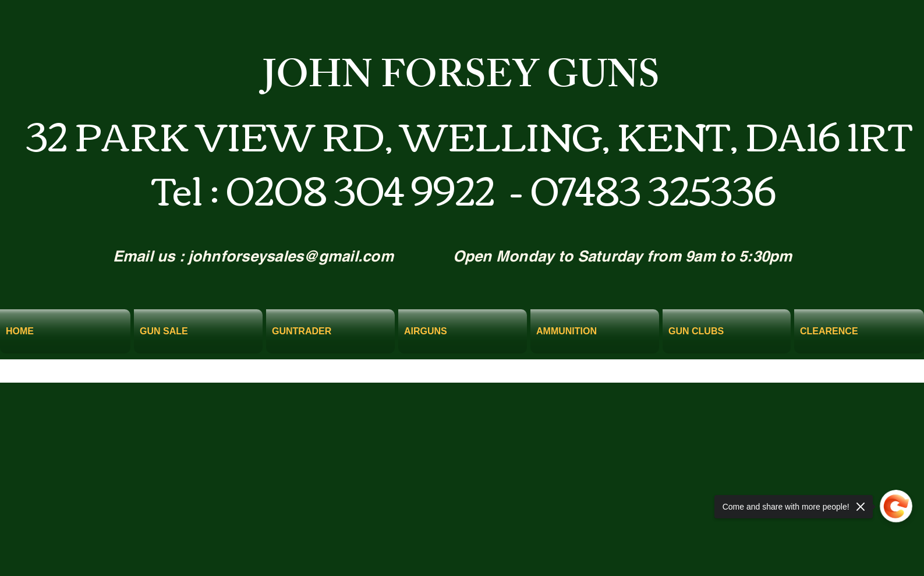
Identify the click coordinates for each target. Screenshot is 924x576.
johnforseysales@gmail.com (291, 256)
